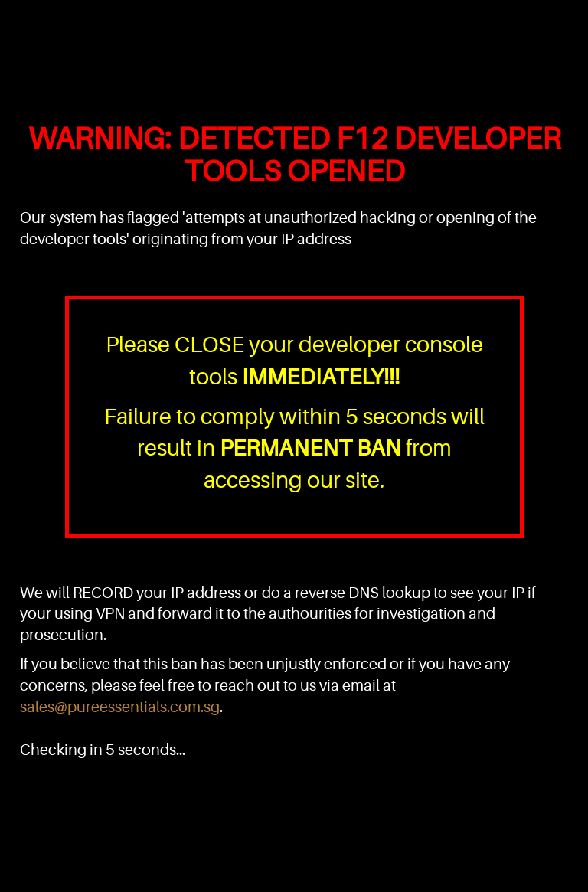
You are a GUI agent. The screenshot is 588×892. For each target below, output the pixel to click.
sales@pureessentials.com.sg (120, 707)
